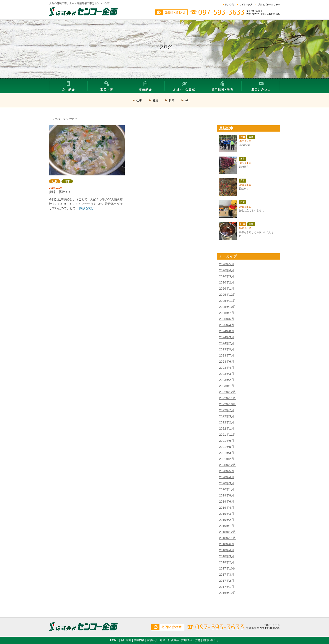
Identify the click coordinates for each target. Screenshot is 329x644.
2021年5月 (227, 447)
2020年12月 (227, 465)
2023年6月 (227, 361)
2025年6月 (227, 319)
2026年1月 (227, 288)
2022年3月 (227, 416)
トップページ (57, 119)
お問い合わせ (211, 640)
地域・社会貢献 (169, 640)
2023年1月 (227, 386)
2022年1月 (227, 428)
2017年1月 (227, 587)
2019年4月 (227, 507)
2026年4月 (227, 270)
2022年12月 (227, 392)
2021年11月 (227, 434)
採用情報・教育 (191, 640)
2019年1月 (227, 526)
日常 (172, 100)
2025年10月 (227, 307)
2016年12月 (227, 593)
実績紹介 (152, 640)
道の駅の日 (245, 145)
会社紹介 (126, 640)
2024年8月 (227, 331)
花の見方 (244, 167)
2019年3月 (227, 514)
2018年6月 (227, 544)
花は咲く (244, 189)
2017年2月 (227, 581)
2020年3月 (227, 483)
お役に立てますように (251, 210)
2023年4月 (227, 368)
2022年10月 (227, 404)
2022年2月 (227, 422)
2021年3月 (227, 453)
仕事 (139, 100)
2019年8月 (227, 495)
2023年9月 (227, 349)
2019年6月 (227, 501)
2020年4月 (227, 477)
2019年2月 (227, 520)
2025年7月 (227, 313)
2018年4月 (227, 550)
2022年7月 (227, 410)
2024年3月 (227, 337)
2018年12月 (227, 532)
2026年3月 (227, 276)
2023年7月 (227, 355)
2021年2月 (227, 459)
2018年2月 (227, 562)
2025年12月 (227, 295)
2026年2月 (227, 282)
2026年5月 (227, 264)
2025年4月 (227, 325)
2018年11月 (227, 538)
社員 (155, 100)
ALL (188, 100)
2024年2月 (227, 343)
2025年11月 (227, 301)
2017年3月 (227, 574)
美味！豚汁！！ (87, 150)
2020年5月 (227, 471)
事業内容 (139, 640)
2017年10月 (227, 568)
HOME (114, 640)
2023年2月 (227, 380)
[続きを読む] (87, 208)
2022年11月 (227, 398)
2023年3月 (227, 374)
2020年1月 (227, 489)
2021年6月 (227, 441)
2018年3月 (227, 556)
